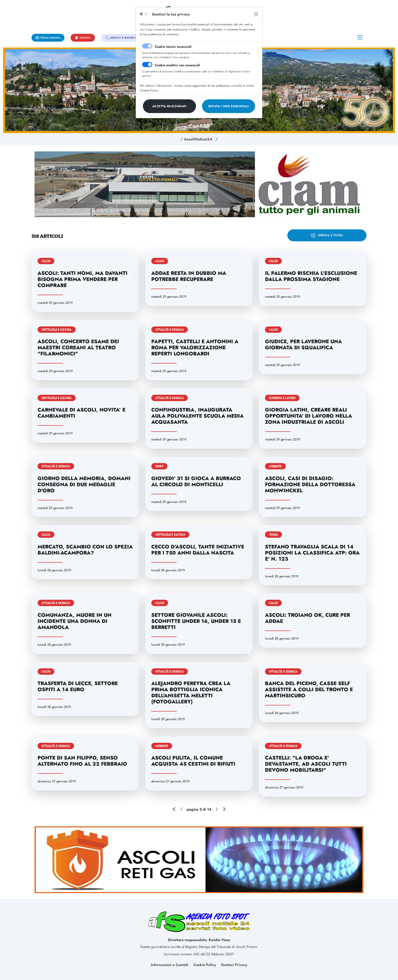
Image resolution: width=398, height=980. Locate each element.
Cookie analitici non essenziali (177, 65)
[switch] (147, 65)
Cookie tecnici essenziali (173, 47)
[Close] (256, 14)
